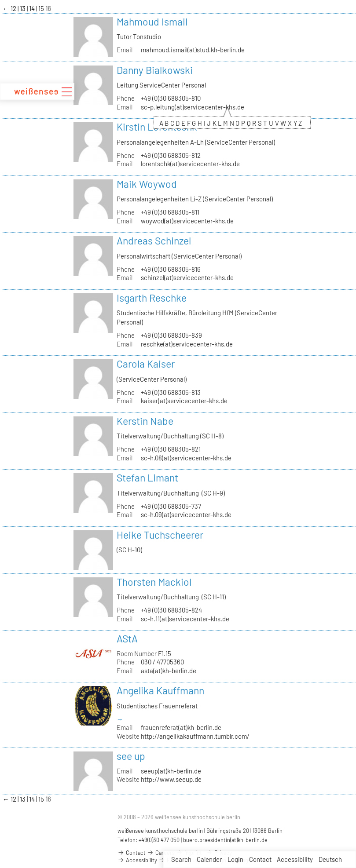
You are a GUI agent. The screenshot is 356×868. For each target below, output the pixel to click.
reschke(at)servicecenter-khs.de (187, 344)
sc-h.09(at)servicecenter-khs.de (186, 514)
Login (235, 859)
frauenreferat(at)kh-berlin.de (181, 727)
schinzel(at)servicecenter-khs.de (187, 277)
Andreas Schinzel (154, 241)
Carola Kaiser (146, 364)
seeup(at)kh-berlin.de (171, 771)
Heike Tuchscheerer (160, 535)
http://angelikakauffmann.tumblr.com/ (195, 736)
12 (14, 8)
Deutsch (330, 859)
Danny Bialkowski (155, 70)
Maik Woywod (147, 184)
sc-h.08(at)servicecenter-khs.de (186, 458)
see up (131, 756)
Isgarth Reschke (152, 298)
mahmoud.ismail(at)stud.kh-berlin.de (193, 50)
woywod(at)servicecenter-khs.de (187, 221)
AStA (127, 638)
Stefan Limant (147, 478)
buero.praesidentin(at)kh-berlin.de (225, 840)
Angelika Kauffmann (160, 690)
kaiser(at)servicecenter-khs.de (184, 401)
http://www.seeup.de (171, 779)
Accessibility (295, 859)
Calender (209, 859)
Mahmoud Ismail (152, 22)
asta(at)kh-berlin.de (169, 671)
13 (23, 8)
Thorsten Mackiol (154, 582)
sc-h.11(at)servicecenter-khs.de (185, 619)
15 (42, 8)
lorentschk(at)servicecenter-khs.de (190, 164)
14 (33, 8)
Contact (260, 859)
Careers (161, 853)
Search (181, 859)
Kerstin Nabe (145, 421)
